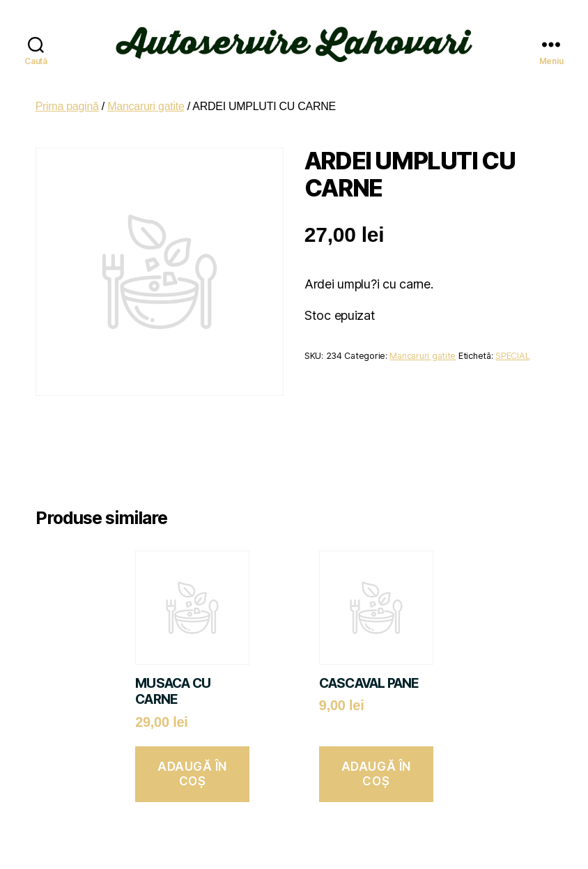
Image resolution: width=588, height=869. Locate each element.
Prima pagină (67, 99)
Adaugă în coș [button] (192, 766)
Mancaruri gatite (146, 99)
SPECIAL (512, 348)
